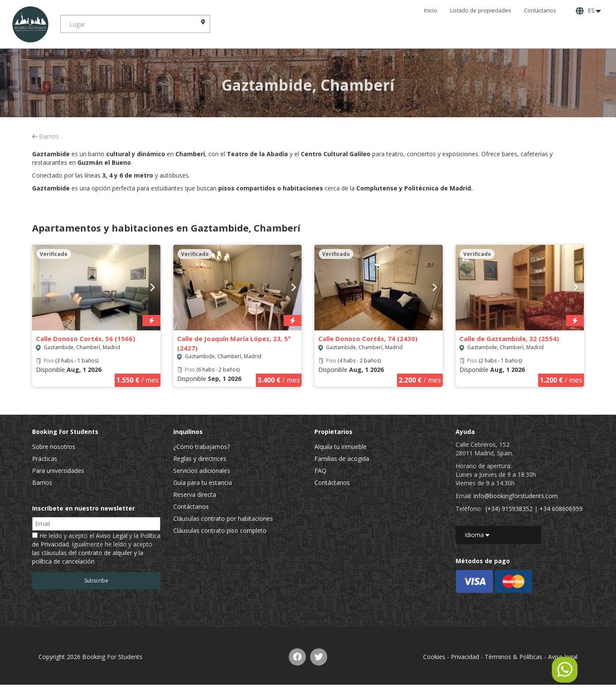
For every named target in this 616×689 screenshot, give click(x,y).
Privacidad (465, 657)
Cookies (434, 657)
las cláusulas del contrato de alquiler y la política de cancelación (88, 557)
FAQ (320, 471)
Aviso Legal (112, 536)
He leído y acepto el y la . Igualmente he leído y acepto (96, 548)
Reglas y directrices (200, 459)
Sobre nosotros (54, 447)
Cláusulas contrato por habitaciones (223, 518)
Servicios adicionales (202, 471)
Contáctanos (540, 10)
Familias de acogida (342, 459)
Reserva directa (195, 494)
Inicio (431, 10)
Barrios (46, 136)
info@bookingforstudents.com (516, 496)
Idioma (477, 535)
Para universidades (58, 471)
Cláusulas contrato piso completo (220, 530)
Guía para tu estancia (203, 483)
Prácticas (45, 459)
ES (588, 11)
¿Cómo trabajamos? (201, 447)
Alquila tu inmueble (341, 447)
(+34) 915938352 (509, 509)
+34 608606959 (561, 509)
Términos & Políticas (514, 657)
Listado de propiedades (481, 10)
